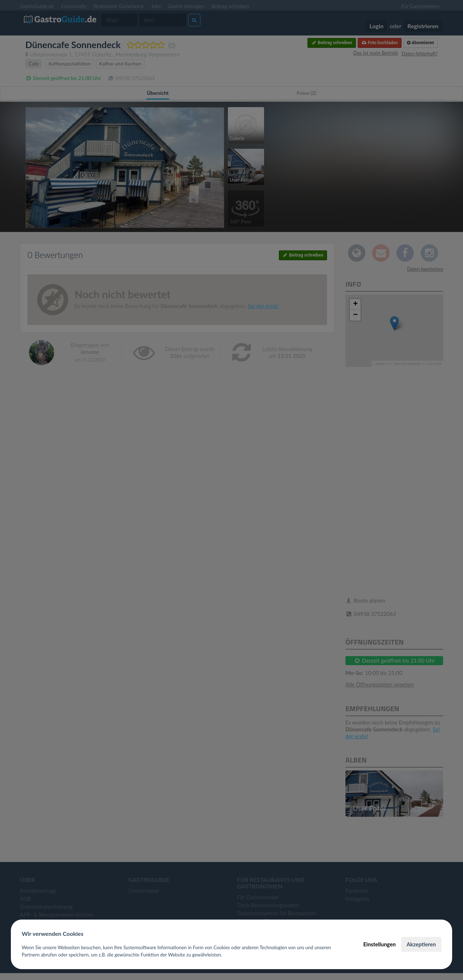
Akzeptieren (421, 944)
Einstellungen (379, 944)
